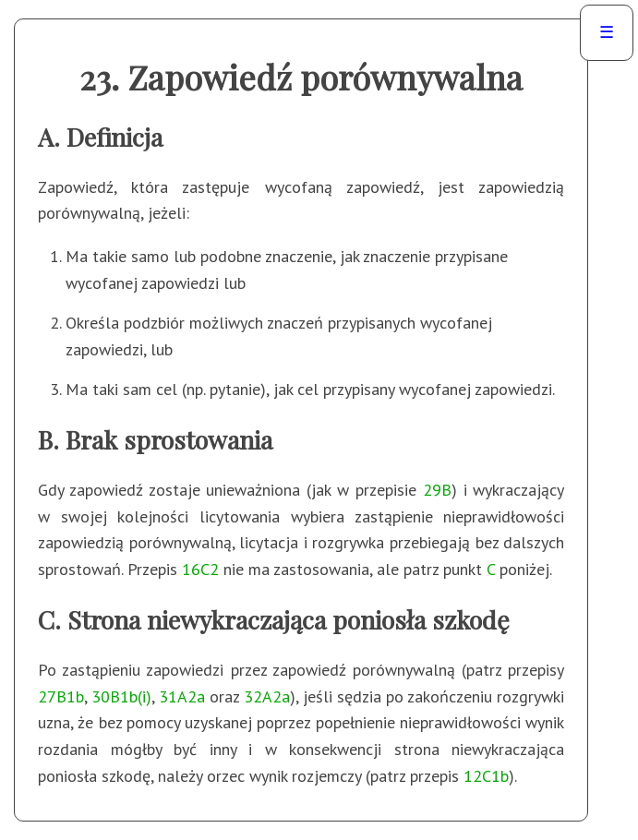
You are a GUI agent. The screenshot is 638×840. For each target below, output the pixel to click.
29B (437, 490)
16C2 (200, 569)
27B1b (61, 696)
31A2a (182, 696)
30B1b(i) (121, 696)
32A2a (267, 696)
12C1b (486, 776)
